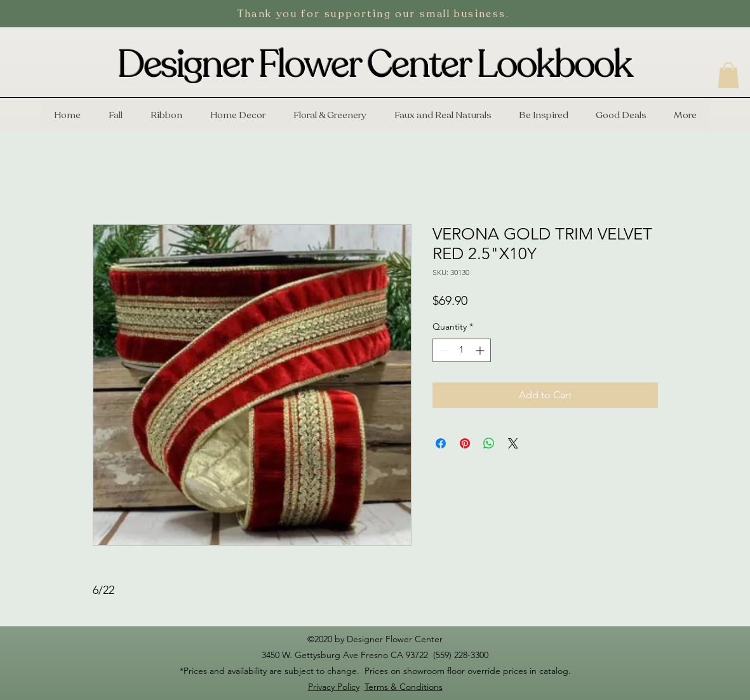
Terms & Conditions (404, 687)
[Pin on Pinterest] (465, 443)
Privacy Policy (334, 687)
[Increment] (481, 350)
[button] (728, 75)
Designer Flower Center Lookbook (375, 65)
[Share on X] (513, 443)
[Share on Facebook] (441, 443)
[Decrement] (442, 350)
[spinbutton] (462, 350)
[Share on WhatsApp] (489, 443)
